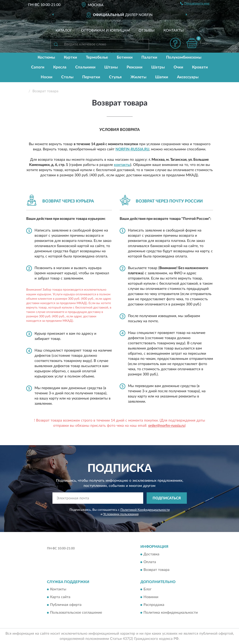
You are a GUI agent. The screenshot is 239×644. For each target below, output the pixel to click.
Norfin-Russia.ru (132, 149)
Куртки (70, 57)
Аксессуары (188, 77)
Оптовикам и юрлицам (105, 31)
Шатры (158, 67)
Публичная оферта (66, 605)
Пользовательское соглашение (76, 613)
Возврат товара (156, 570)
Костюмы (46, 57)
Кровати (200, 67)
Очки (178, 67)
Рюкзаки (135, 67)
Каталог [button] (64, 31)
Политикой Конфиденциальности (145, 510)
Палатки (149, 57)
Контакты (174, 31)
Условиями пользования (121, 514)
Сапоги (38, 67)
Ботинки (125, 57)
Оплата (150, 562)
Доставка (151, 554)
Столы (67, 77)
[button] (175, 43)
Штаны (111, 67)
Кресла (60, 67)
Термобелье (97, 57)
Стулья (115, 77)
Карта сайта (60, 597)
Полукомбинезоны (184, 57)
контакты (122, 165)
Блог (148, 590)
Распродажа (154, 605)
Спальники (85, 67)
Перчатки (91, 77)
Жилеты (138, 77)
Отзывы (147, 31)
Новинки (151, 597)
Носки (47, 77)
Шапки (162, 77)
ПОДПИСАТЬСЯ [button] (167, 498)
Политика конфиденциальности (171, 613)
